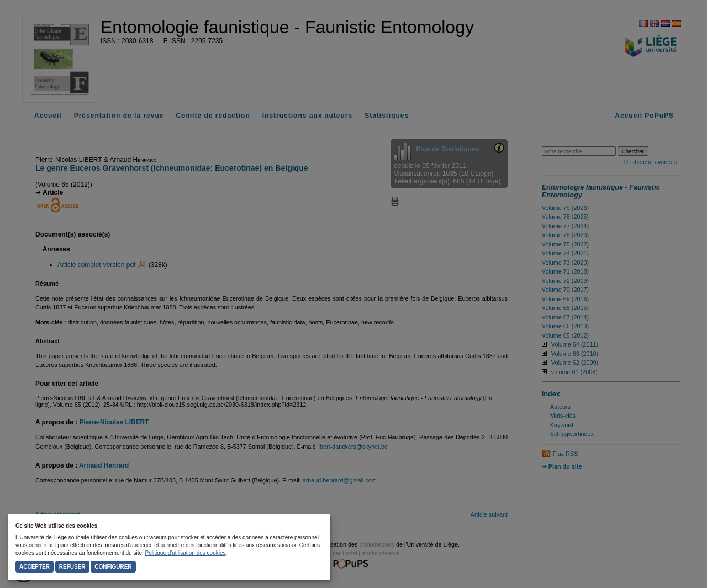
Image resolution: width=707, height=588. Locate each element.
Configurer (113, 567)
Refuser (72, 567)
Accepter (35, 567)
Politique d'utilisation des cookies (186, 553)
